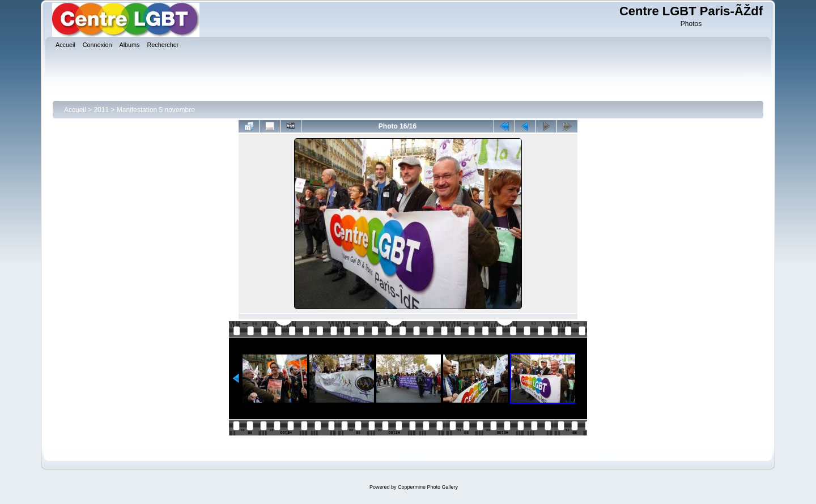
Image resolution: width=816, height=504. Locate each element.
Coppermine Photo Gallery (428, 487)
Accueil (75, 110)
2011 (101, 110)
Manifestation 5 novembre (156, 110)
